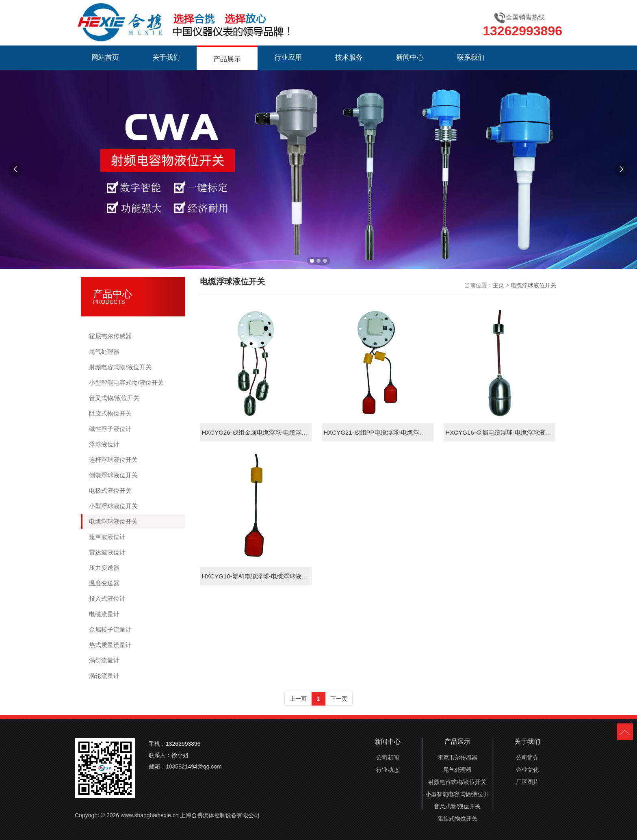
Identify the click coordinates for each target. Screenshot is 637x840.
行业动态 (388, 770)
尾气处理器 (104, 352)
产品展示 (227, 59)
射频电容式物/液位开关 (120, 367)
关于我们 (166, 57)
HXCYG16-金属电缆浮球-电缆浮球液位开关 (499, 432)
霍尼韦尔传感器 (110, 336)
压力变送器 (104, 568)
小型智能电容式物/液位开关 (126, 382)
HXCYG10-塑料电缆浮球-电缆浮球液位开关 (256, 576)
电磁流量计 (104, 614)
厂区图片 (527, 782)
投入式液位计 (107, 599)
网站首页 (105, 57)
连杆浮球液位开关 (113, 460)
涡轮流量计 (104, 676)
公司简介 (527, 758)
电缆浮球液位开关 (113, 521)
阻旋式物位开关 (110, 413)
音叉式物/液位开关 (114, 398)
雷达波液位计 (107, 552)
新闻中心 (410, 57)
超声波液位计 (107, 537)
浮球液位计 (104, 444)
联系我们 (471, 57)
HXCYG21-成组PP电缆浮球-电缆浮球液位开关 (378, 432)
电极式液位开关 (110, 490)
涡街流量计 (104, 660)
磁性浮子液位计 (110, 429)
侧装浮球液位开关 (113, 475)
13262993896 (522, 31)
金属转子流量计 (110, 629)
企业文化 (527, 770)
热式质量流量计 (110, 645)
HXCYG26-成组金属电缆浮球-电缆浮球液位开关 (256, 432)
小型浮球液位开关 (113, 506)
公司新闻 (388, 758)
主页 (498, 285)
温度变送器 (104, 583)
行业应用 (288, 57)
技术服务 (349, 57)
